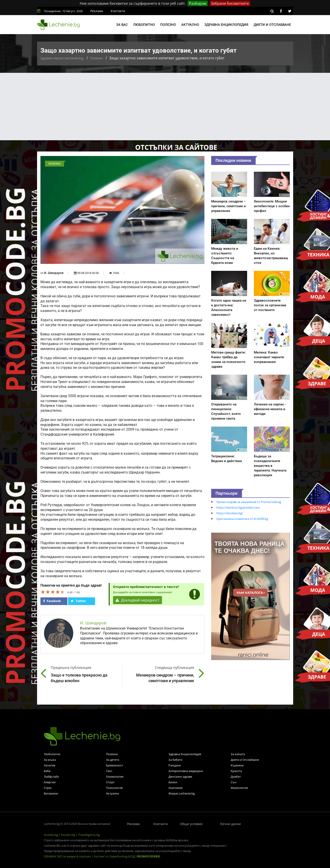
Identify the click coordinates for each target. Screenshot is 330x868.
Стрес (48, 788)
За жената (238, 754)
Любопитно (144, 25)
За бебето (175, 760)
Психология (114, 788)
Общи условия (191, 824)
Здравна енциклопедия (226, 25)
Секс (109, 771)
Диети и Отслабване (245, 760)
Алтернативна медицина (186, 771)
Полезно (168, 25)
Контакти (118, 11)
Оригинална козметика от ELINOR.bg (242, 519)
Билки (173, 782)
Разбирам (198, 3)
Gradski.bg (51, 835)
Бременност (115, 765)
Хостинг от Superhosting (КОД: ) (127, 856)
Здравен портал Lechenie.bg (62, 58)
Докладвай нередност (137, 600)
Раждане (175, 765)
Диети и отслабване (272, 25)
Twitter (78, 601)
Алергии (50, 782)
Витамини (51, 793)
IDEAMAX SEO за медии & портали (68, 856)
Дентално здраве (180, 777)
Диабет (236, 777)
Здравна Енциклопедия (185, 754)
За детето (113, 760)
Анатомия (175, 788)
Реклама (97, 11)
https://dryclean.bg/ (230, 513)
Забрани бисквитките (230, 3)
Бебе (47, 771)
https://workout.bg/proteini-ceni (238, 507)
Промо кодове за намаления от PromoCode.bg (249, 502)
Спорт (110, 782)
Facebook (52, 601)
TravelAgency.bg (89, 835)
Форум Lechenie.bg (182, 793)
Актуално (190, 25)
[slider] (53, 592)
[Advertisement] (165, 107)
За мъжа (50, 760)
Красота (236, 771)
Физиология (239, 788)
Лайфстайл (51, 777)
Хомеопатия (115, 777)
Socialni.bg (68, 835)
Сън (234, 782)
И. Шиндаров (54, 273)
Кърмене (237, 765)
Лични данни (230, 824)
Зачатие (50, 765)
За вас (122, 25)
